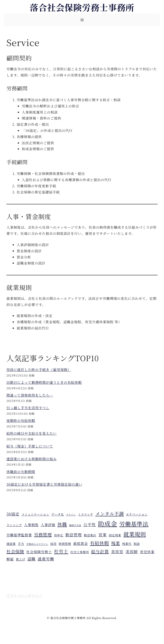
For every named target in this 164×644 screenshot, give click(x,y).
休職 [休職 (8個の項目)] (62, 524)
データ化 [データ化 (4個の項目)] (58, 514)
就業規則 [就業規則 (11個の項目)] (135, 534)
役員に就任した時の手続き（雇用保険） (39, 370)
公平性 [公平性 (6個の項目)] (90, 524)
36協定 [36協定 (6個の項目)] (13, 514)
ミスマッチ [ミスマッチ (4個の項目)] (86, 514)
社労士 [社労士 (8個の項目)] (61, 551)
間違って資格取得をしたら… (30, 395)
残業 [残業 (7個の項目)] (116, 543)
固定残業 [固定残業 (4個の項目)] (115, 535)
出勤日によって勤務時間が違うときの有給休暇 (44, 382)
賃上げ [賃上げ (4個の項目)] (20, 559)
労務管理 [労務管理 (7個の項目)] (43, 535)
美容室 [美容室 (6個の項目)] (117, 552)
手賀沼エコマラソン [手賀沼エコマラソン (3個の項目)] (37, 544)
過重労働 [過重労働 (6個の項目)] (46, 559)
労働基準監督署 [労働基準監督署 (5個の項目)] (19, 535)
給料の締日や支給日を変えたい (31, 433)
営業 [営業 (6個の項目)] (102, 535)
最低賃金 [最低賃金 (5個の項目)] (81, 543)
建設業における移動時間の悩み (31, 459)
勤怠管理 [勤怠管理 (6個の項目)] (74, 535)
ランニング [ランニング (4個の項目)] (14, 525)
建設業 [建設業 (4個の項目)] (11, 544)
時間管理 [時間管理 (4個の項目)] (65, 544)
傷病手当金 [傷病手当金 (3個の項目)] (75, 525)
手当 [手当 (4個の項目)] (21, 544)
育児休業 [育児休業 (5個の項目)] (147, 552)
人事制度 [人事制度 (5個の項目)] (31, 525)
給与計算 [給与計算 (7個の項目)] (100, 551)
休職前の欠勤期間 (21, 472)
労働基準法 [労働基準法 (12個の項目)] (134, 524)
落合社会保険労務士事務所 (82, 7)
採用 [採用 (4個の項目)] (53, 544)
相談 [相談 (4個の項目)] (137, 544)
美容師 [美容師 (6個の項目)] (132, 552)
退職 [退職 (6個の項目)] (31, 559)
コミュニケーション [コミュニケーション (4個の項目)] (35, 514)
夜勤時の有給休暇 (21, 421)
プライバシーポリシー (24, 595)
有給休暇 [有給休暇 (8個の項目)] (99, 543)
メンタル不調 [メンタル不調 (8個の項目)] (110, 513)
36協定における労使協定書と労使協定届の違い (44, 484)
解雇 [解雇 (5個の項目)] (10, 559)
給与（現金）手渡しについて (30, 446)
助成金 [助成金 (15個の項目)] (107, 523)
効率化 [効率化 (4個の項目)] (59, 535)
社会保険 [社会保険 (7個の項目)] (15, 551)
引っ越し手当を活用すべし (28, 408)
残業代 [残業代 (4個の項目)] (127, 544)
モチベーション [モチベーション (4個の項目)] (137, 514)
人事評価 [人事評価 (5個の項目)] (48, 525)
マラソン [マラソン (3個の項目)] (71, 515)
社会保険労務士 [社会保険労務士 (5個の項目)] (39, 552)
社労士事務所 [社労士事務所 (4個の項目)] (80, 552)
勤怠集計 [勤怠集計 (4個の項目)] (90, 535)
